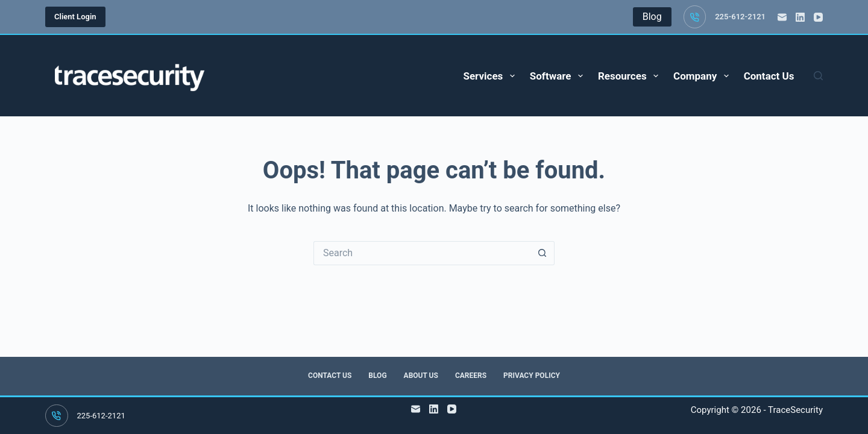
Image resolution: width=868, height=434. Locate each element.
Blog (377, 376)
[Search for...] (422, 253)
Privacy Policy (532, 376)
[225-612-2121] (695, 17)
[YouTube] (818, 17)
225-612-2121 (740, 17)
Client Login (75, 17)
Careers (471, 376)
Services (491, 76)
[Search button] (542, 253)
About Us (421, 376)
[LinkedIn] (800, 17)
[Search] (818, 76)
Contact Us (769, 76)
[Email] (782, 17)
